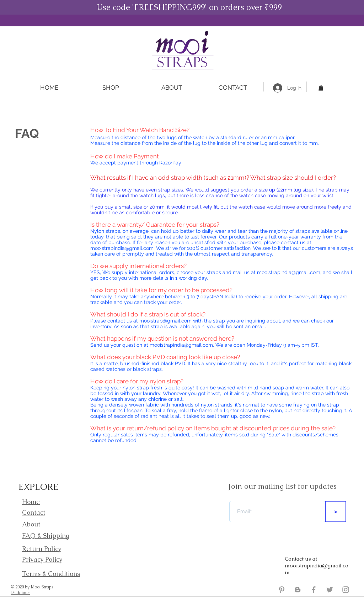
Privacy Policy (42, 559)
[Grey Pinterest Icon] (282, 590)
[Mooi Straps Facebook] (314, 590)
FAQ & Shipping (46, 536)
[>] (336, 512)
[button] (111, 88)
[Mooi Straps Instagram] (346, 590)
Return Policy (42, 549)
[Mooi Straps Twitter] (330, 590)
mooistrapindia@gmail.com (122, 248)
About (31, 524)
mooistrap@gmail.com (165, 321)
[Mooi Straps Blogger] (298, 590)
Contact (34, 512)
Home (31, 502)
